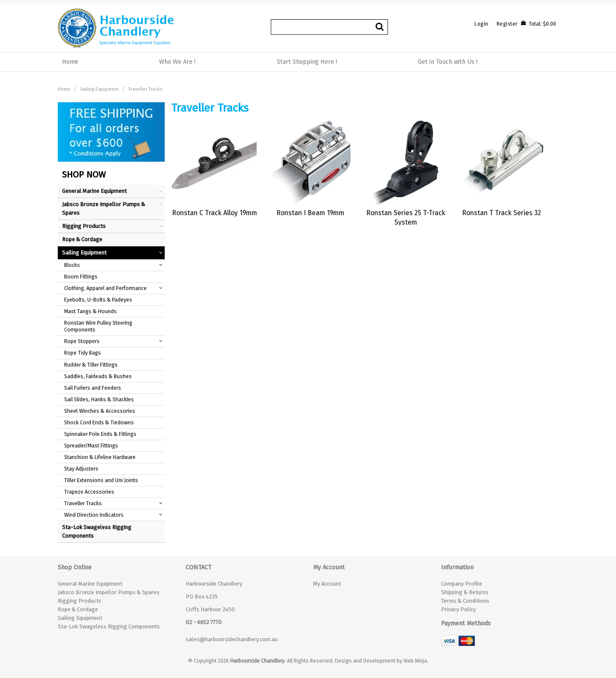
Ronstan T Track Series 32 (502, 213)
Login (481, 24)
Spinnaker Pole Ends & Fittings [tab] (100, 434)
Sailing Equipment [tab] (84, 253)
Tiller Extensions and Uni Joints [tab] (101, 480)
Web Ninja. (416, 661)
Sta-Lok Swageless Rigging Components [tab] (97, 531)
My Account (327, 584)
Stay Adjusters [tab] (81, 469)
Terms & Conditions (465, 601)
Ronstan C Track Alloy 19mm (215, 213)
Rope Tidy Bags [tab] (83, 353)
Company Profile (462, 584)
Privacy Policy (458, 609)
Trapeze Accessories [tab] (89, 492)
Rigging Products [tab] (84, 226)
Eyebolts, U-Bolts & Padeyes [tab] (98, 300)
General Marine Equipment (90, 584)
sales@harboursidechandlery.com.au (232, 639)
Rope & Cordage (78, 609)
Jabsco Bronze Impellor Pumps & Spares (109, 592)
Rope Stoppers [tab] (82, 341)
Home (70, 62)
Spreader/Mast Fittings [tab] (91, 446)
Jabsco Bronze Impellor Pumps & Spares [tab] (104, 209)
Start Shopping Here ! (307, 62)
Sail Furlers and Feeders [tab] (93, 388)
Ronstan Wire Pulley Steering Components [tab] (98, 326)
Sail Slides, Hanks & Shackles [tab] (99, 399)
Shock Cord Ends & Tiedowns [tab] (99, 422)
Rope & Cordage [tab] (82, 239)
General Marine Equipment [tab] (94, 191)
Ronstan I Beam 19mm (310, 213)
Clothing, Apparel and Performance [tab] (105, 288)
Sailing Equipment (99, 89)
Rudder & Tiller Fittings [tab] (91, 365)
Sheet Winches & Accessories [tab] (100, 411)
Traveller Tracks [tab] (83, 503)
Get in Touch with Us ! (448, 62)
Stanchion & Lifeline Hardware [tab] (100, 457)
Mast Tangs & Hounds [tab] (90, 311)
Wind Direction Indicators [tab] (94, 515)
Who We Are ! (177, 62)
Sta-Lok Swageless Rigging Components (109, 626)
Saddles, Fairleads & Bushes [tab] (98, 376)
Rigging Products (80, 601)
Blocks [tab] (72, 265)
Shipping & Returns (465, 592)
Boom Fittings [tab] (81, 277)
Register (507, 24)
